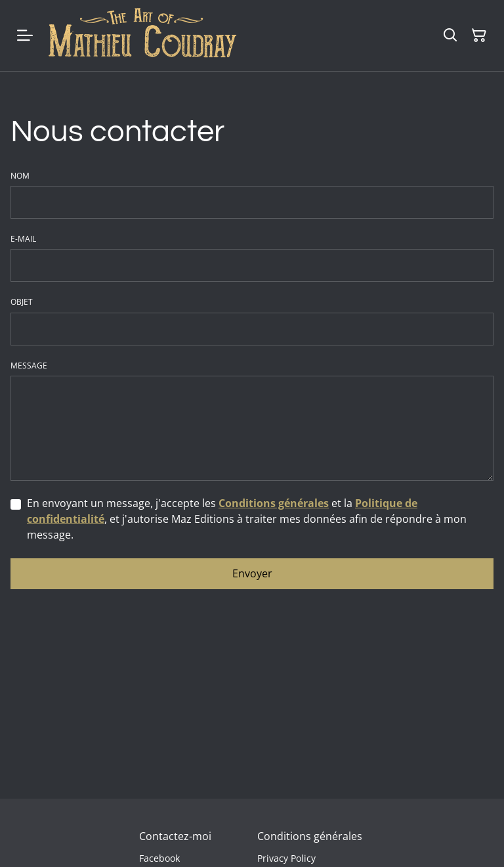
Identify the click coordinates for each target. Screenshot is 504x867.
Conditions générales (274, 503)
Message (29, 366)
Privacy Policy (286, 858)
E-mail (23, 239)
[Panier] (479, 35)
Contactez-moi (175, 836)
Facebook (159, 858)
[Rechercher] (450, 35)
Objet (22, 302)
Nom (20, 176)
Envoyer (252, 573)
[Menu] (25, 35)
